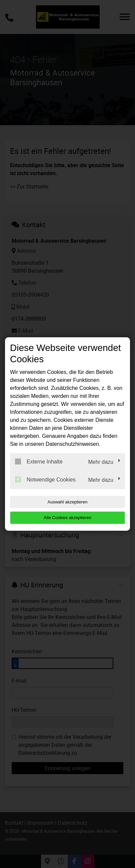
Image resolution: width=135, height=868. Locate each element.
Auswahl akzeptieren (68, 502)
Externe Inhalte (39, 461)
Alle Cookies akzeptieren (67, 518)
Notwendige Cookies (45, 479)
